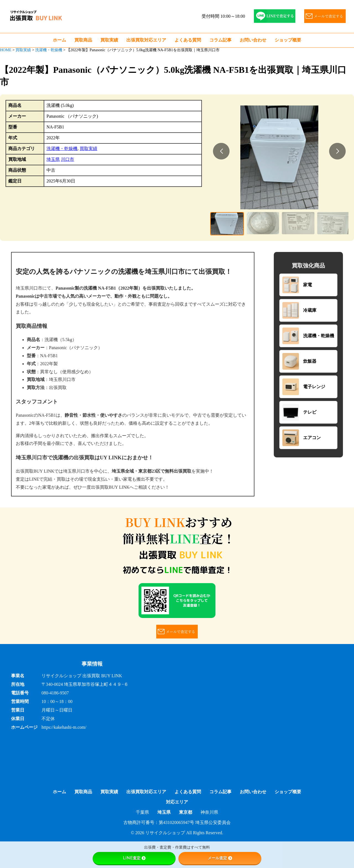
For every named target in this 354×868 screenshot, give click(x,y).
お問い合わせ (253, 40)
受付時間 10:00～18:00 (223, 16)
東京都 (186, 812)
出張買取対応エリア (146, 40)
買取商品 (83, 40)
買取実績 (109, 40)
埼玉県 (53, 159)
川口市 (67, 159)
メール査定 (220, 858)
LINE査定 (134, 858)
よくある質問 (188, 40)
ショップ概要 (288, 40)
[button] (221, 151)
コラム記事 (220, 40)
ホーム (59, 40)
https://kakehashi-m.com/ (64, 727)
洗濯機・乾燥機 (62, 149)
